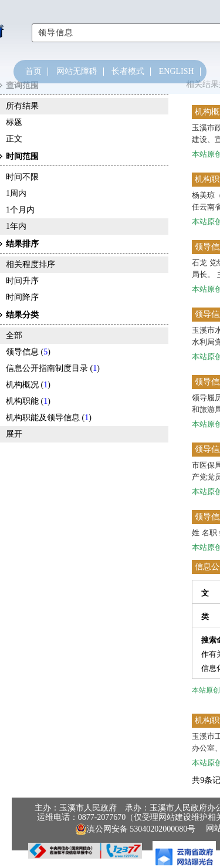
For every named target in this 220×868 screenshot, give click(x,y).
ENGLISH (177, 72)
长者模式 (128, 72)
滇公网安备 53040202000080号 (136, 829)
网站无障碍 (77, 72)
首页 (33, 72)
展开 (14, 434)
